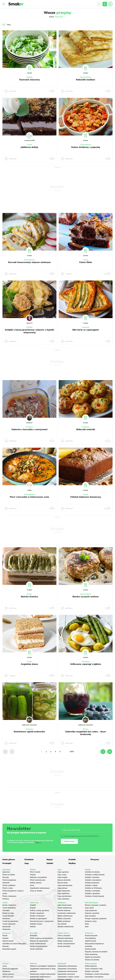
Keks (87, 927)
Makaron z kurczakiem (38, 877)
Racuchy (6, 877)
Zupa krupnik (63, 877)
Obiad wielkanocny (65, 908)
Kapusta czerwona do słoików (96, 952)
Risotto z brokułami (37, 916)
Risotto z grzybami (37, 913)
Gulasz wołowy (8, 974)
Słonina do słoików (92, 960)
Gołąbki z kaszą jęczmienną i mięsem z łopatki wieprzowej (29, 331)
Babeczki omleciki (86, 429)
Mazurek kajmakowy (65, 938)
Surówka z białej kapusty (95, 896)
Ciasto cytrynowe (9, 924)
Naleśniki (6, 883)
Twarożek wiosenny (29, 80)
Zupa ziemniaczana (65, 885)
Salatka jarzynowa (92, 883)
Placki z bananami (9, 896)
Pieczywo (95, 859)
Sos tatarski (62, 924)
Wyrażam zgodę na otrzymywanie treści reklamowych (80, 836)
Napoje (50, 859)
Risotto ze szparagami (38, 919)
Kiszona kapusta (91, 936)
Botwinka (34, 936)
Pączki (5, 936)
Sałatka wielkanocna (66, 927)
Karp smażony (90, 916)
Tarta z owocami (64, 936)
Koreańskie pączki (9, 949)
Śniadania (86, 662)
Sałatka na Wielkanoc (93, 888)
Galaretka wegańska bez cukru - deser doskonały (86, 733)
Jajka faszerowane (65, 905)
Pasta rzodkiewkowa (38, 944)
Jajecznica (6, 872)
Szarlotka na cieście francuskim (14, 944)
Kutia (87, 924)
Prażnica (6, 899)
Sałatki (50, 863)
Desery (29, 594)
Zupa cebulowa (63, 899)
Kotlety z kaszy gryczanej (39, 910)
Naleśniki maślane (86, 80)
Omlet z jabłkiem (9, 885)
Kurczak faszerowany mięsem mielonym (29, 262)
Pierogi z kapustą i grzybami (96, 919)
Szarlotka (6, 910)
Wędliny (72, 863)
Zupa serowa (62, 888)
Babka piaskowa (64, 921)
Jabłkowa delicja (29, 147)
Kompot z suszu (91, 921)
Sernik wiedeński (36, 949)
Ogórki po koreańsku (93, 957)
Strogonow (6, 971)
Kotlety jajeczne (91, 966)
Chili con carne (8, 977)
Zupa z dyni (62, 875)
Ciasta (29, 145)
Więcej (37, 842)
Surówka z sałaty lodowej (95, 875)
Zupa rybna (89, 908)
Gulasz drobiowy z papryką (86, 147)
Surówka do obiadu (92, 872)
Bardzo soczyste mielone (86, 597)
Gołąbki (33, 905)
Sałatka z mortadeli (93, 891)
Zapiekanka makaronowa (40, 888)
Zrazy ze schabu (36, 891)
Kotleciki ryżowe (36, 924)
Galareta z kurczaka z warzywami (29, 429)
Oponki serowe (8, 941)
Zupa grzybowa (91, 910)
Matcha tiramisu (29, 597)
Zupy (27, 863)
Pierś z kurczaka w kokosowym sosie (29, 497)
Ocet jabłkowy (90, 938)
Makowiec (6, 919)
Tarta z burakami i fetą (94, 969)
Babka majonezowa (65, 941)
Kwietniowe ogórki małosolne (29, 732)
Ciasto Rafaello (8, 916)
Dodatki (29, 77)
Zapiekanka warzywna (66, 974)
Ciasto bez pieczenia (10, 921)
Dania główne (86, 77)
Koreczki (6, 946)
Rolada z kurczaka (92, 971)
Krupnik (33, 908)
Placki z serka (8, 888)
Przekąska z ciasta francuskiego (97, 974)
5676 (72, 752)
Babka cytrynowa (64, 919)
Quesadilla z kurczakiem (94, 977)
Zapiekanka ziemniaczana (67, 971)
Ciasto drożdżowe (9, 908)
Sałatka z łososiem (92, 877)
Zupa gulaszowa (64, 891)
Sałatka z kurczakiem (93, 880)
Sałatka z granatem (93, 893)
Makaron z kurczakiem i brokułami (43, 966)
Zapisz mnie (69, 841)
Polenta (33, 927)
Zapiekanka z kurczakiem (67, 969)
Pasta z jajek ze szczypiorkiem (41, 938)
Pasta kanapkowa (9, 880)
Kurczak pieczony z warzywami (42, 921)
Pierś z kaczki (35, 872)
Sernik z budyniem (9, 905)
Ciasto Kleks (86, 262)
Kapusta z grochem (92, 913)
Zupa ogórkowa (63, 893)
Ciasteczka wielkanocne (67, 913)
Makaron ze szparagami (39, 941)
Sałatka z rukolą (91, 885)
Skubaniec (6, 929)
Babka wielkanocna (65, 916)
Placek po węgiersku (10, 969)
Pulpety (33, 875)
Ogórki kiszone (91, 941)
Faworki (5, 938)
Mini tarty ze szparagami (86, 330)
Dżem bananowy (91, 954)
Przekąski (86, 327)
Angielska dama (29, 664)
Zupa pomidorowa (64, 896)
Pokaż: (57, 17)
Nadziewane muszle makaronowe (43, 974)
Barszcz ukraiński (64, 880)
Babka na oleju (8, 913)
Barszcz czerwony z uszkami (96, 905)
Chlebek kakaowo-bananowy (86, 497)
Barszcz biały (63, 883)
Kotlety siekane (36, 883)
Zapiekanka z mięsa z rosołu (68, 977)
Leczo (5, 966)
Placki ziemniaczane (38, 880)
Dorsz (32, 885)
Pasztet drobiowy (64, 910)
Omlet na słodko (9, 875)
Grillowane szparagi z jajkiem (86, 664)
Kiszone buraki (90, 949)
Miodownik (7, 927)
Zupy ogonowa (63, 872)
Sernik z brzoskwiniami (39, 946)
